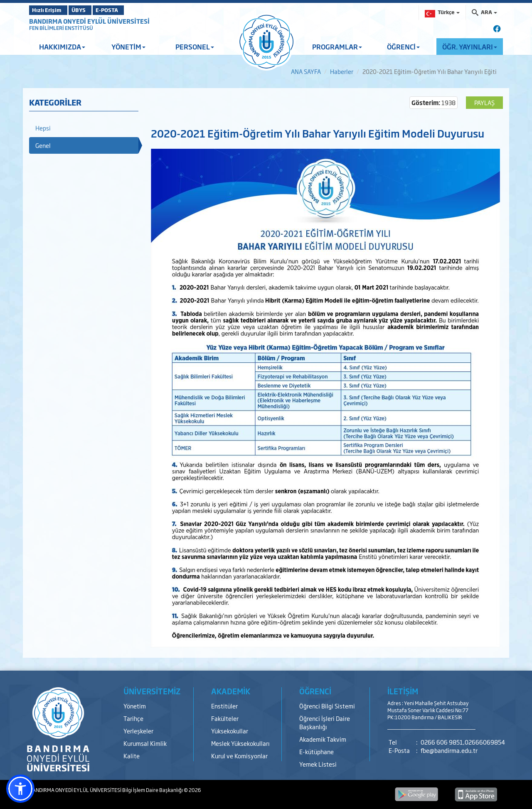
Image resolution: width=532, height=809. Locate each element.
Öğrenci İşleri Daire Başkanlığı (325, 722)
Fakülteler (225, 718)
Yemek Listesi (318, 764)
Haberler (342, 71)
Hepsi (43, 128)
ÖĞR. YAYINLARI (470, 47)
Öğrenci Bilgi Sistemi (327, 706)
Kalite (132, 756)
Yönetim (135, 706)
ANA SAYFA (306, 71)
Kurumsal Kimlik (145, 743)
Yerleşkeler (138, 731)
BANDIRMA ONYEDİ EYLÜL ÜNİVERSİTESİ (89, 21)
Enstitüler (224, 706)
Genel (43, 145)
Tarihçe (133, 718)
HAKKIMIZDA (62, 47)
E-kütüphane (316, 751)
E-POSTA (129, 10)
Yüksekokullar (230, 731)
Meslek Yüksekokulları (240, 743)
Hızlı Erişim (50, 10)
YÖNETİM (128, 47)
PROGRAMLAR (337, 47)
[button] (20, 789)
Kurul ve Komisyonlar (239, 756)
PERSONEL (195, 47)
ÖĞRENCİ (403, 47)
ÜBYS (90, 10)
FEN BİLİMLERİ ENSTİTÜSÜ (61, 28)
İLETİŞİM (403, 691)
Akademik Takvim (323, 739)
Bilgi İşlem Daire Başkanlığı (153, 790)
